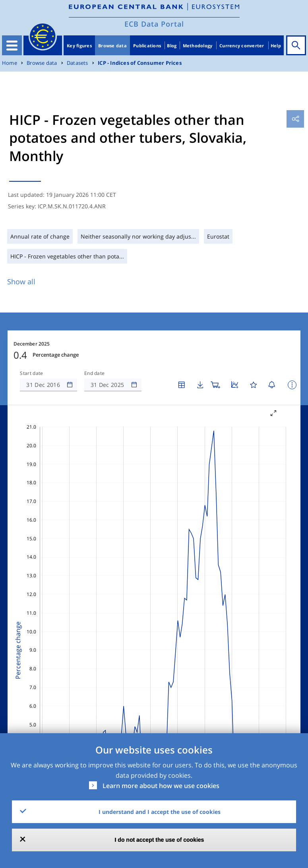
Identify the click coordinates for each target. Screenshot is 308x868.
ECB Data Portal (154, 24)
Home (10, 63)
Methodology (198, 46)
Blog (172, 46)
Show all (21, 282)
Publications (147, 46)
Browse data (112, 46)
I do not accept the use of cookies (160, 840)
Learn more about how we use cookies (161, 786)
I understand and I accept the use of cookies (160, 812)
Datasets (77, 63)
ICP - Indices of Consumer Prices (140, 63)
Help (276, 46)
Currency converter (242, 46)
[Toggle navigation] (12, 45)
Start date (31, 373)
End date (95, 373)
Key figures (79, 46)
